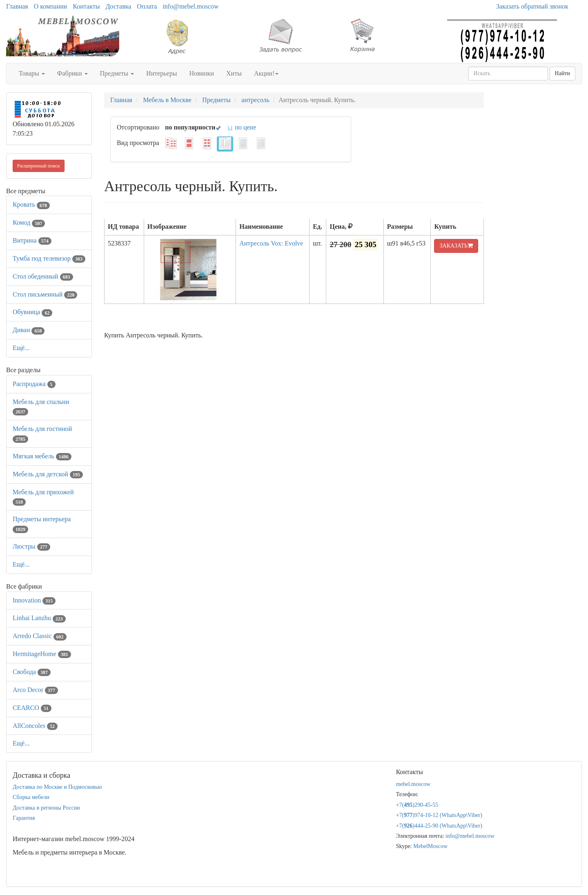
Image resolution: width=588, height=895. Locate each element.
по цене (242, 127)
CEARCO (32, 708)
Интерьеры (161, 73)
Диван (29, 330)
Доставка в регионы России (46, 808)
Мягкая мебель (42, 456)
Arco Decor (35, 690)
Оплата (147, 6)
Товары (32, 73)
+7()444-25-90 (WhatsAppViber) (439, 826)
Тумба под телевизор (49, 258)
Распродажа (34, 384)
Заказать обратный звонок (532, 6)
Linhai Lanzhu (39, 618)
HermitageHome (42, 654)
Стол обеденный (43, 276)
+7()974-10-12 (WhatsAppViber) (439, 815)
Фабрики (72, 73)
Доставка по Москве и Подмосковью (57, 787)
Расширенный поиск (39, 166)
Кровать (31, 204)
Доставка (118, 6)
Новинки (202, 73)
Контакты (86, 6)
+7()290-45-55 (417, 805)
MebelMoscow (430, 846)
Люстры (31, 546)
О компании (51, 6)
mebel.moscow (413, 784)
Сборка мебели (31, 797)
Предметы (117, 73)
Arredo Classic (40, 636)
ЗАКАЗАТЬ (456, 246)
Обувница (32, 312)
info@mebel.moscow (190, 6)
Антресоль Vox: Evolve (271, 243)
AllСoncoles (35, 726)
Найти (562, 73)
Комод (29, 222)
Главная (17, 6)
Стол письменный (45, 294)
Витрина (32, 240)
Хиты (234, 73)
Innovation (34, 600)
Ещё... (21, 348)
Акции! (266, 73)
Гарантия (24, 818)
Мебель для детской (48, 474)
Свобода (32, 672)
